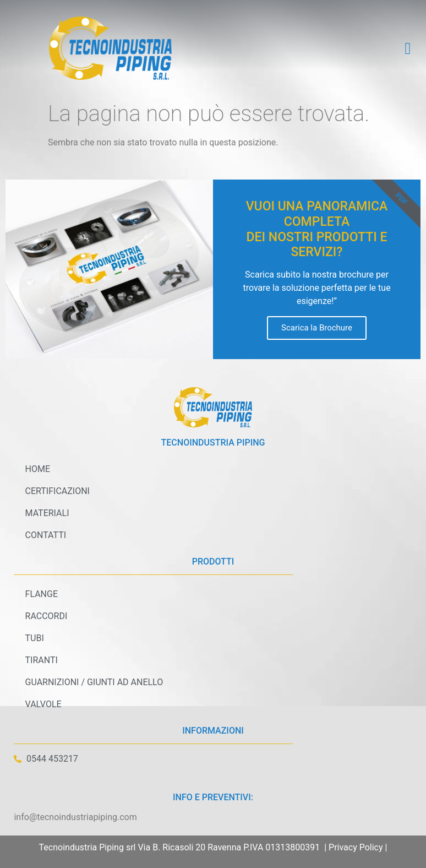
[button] (408, 48)
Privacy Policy (356, 847)
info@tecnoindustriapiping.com (75, 817)
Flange (41, 594)
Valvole (43, 704)
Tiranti (41, 660)
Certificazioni (57, 491)
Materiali (47, 513)
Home (37, 469)
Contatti (45, 535)
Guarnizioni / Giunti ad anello (94, 682)
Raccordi (46, 616)
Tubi (34, 638)
